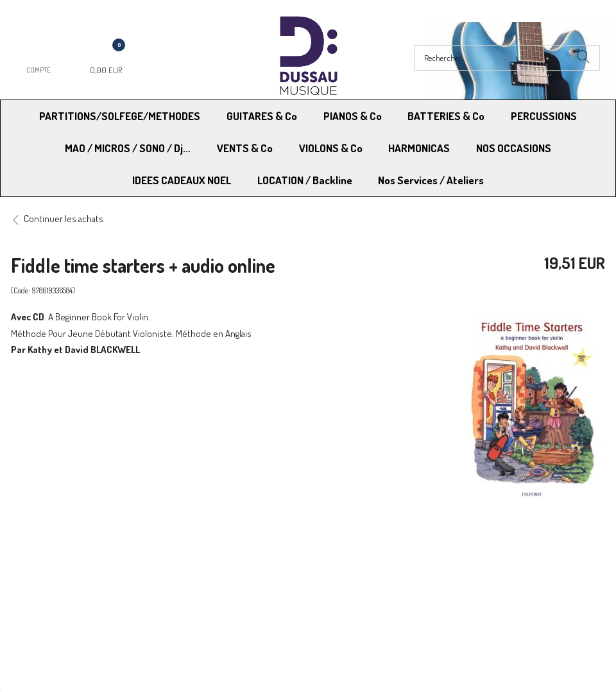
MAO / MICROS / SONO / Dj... (128, 148)
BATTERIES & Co (446, 116)
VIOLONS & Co (331, 148)
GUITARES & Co (262, 116)
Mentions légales (488, 559)
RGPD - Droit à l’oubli (61, 592)
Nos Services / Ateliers (431, 180)
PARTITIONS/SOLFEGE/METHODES (120, 116)
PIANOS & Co (353, 116)
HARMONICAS (419, 148)
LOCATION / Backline (305, 180)
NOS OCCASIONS (514, 148)
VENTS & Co (245, 148)
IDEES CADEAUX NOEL (182, 180)
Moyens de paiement (207, 559)
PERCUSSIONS (544, 116)
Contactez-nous (198, 592)
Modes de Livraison (60, 559)
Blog (464, 592)
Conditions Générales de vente (371, 559)
